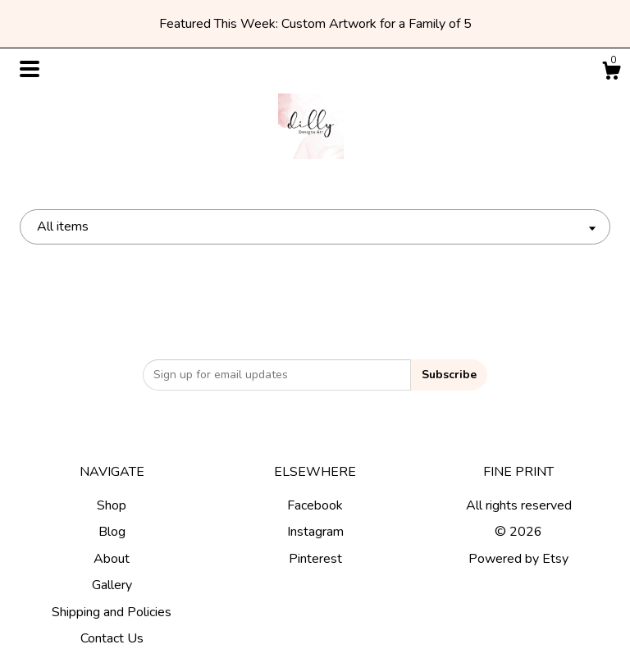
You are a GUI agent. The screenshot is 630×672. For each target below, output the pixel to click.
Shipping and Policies (112, 612)
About (112, 559)
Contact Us (112, 638)
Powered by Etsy (518, 559)
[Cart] (611, 73)
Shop (112, 505)
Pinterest (315, 559)
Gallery (112, 585)
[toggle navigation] (30, 69)
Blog (112, 532)
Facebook (315, 505)
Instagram (315, 532)
